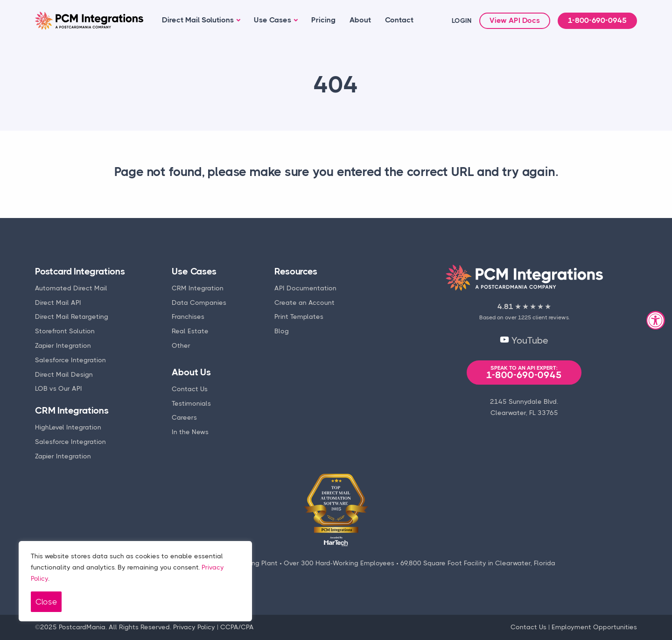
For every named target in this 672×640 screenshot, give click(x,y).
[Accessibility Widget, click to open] (656, 320)
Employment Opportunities (594, 627)
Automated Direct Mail (71, 288)
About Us (191, 372)
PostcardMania (82, 627)
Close (46, 602)
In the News (190, 432)
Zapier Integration (63, 345)
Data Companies (199, 302)
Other (181, 345)
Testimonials (191, 403)
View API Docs (515, 21)
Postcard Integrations (80, 271)
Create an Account (304, 302)
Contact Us (190, 389)
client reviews (550, 317)
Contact (399, 20)
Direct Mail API (58, 302)
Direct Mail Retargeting (72, 316)
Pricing (323, 20)
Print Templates (299, 316)
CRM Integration (198, 288)
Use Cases (273, 20)
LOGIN (462, 21)
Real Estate (190, 331)
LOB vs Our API (59, 388)
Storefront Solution (65, 331)
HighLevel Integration (68, 427)
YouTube (524, 341)
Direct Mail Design (64, 374)
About (360, 20)
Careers (184, 417)
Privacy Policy (194, 627)
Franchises (188, 316)
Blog (282, 331)
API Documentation (305, 288)
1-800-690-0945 (597, 21)
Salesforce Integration (70, 360)
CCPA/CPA (237, 627)
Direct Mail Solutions (198, 20)
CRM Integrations (72, 411)
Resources (296, 271)
